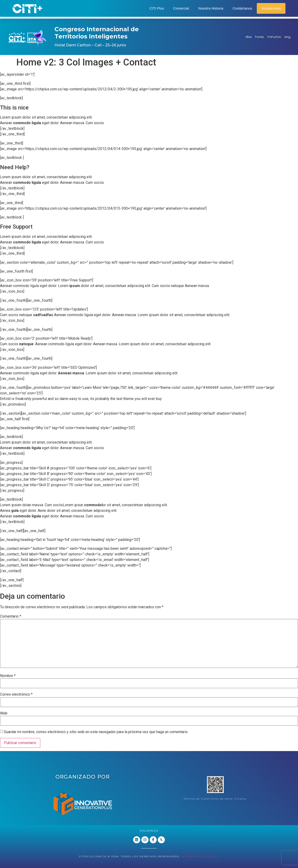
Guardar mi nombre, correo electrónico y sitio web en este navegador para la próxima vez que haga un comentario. (96, 732)
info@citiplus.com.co (200, 856)
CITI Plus (157, 8)
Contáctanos (242, 8)
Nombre (8, 676)
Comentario (11, 616)
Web (4, 713)
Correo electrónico (16, 694)
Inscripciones (271, 8)
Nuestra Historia (211, 8)
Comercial (181, 8)
